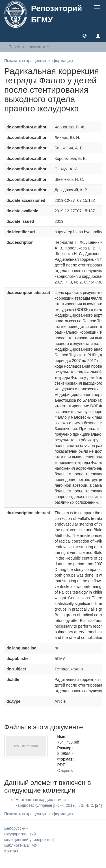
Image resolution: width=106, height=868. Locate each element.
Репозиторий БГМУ (57, 14)
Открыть (65, 770)
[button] (85, 35)
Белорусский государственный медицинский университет (29, 834)
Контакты (13, 851)
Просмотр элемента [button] (29, 47)
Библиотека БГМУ (21, 845)
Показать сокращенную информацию (38, 61)
